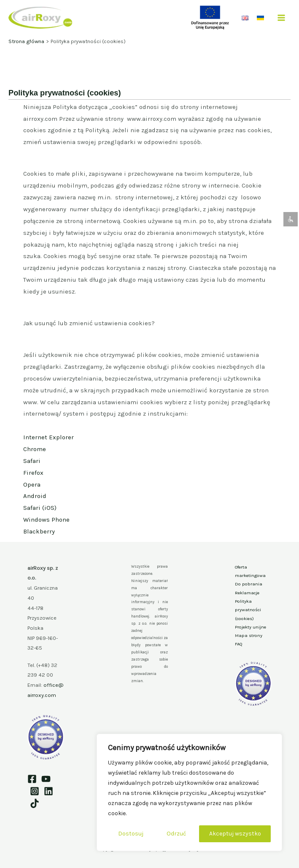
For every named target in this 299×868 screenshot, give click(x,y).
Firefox (33, 473)
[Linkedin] (48, 791)
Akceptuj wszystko (235, 834)
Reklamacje (247, 593)
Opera (32, 484)
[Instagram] (35, 791)
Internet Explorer (48, 437)
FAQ (239, 644)
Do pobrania (249, 584)
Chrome (35, 449)
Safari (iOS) (40, 508)
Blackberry (39, 531)
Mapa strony (249, 635)
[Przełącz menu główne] (281, 18)
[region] (189, 792)
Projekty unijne (251, 627)
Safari (32, 461)
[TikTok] (35, 803)
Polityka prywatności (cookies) (248, 610)
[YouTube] (46, 779)
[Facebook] (32, 779)
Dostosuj (131, 834)
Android (35, 496)
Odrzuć (176, 834)
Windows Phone (46, 520)
